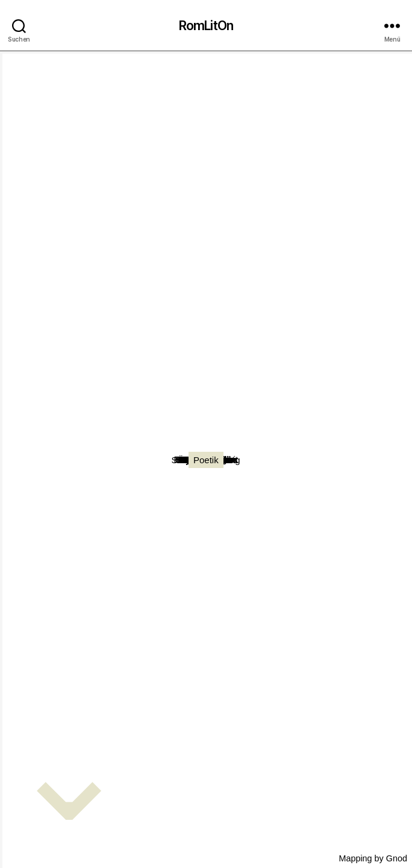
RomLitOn (206, 26)
